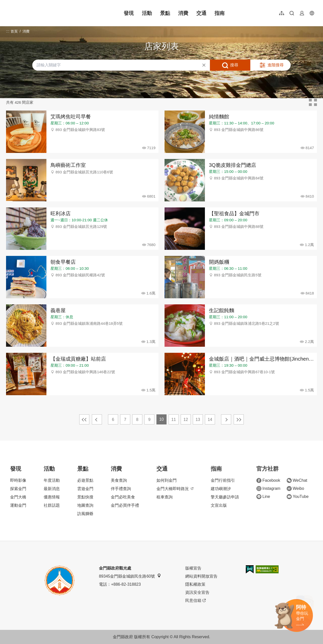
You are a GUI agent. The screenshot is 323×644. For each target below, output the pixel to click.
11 (174, 420)
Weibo (295, 489)
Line (263, 497)
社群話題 (52, 505)
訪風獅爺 (85, 514)
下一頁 (226, 419)
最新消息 (52, 489)
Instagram (268, 489)
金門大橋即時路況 (175, 489)
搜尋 (234, 65)
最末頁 (239, 419)
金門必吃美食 (123, 497)
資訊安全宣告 (197, 592)
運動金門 (18, 505)
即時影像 (18, 480)
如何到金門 (167, 480)
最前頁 (84, 419)
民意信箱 (195, 601)
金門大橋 (18, 497)
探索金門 (18, 489)
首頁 (14, 31)
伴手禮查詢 (121, 489)
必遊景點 (85, 480)
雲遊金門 (85, 489)
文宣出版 (219, 505)
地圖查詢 (85, 505)
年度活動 (52, 480)
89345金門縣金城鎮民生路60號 (130, 576)
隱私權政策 (195, 584)
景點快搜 (85, 497)
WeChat (297, 480)
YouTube (298, 497)
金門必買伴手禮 (125, 505)
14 (210, 420)
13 (198, 420)
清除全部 (204, 65)
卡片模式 (313, 102)
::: (8, 3)
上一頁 (97, 419)
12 (186, 420)
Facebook (268, 480)
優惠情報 (52, 497)
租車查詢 (165, 497)
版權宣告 (193, 568)
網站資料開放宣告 (201, 576)
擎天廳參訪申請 (225, 497)
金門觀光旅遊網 (39, 13)
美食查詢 (119, 480)
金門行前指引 (223, 480)
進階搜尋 (276, 65)
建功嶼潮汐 (221, 489)
